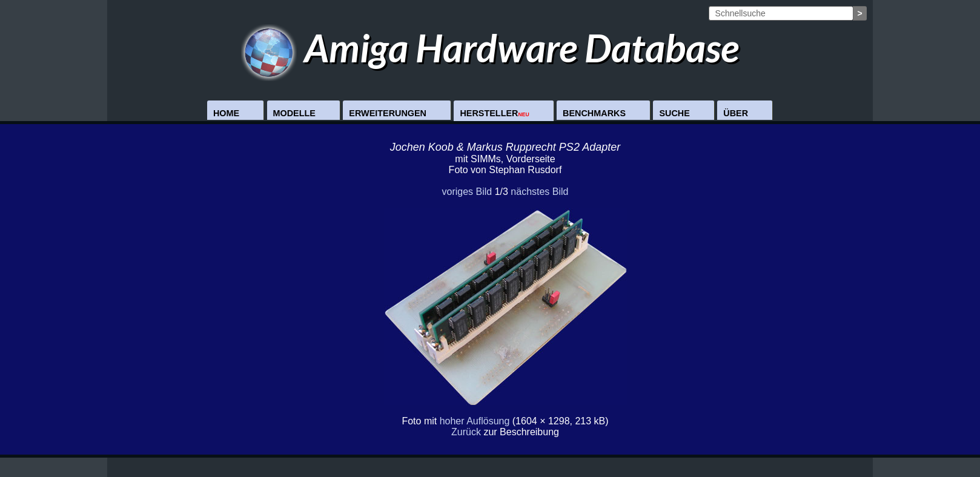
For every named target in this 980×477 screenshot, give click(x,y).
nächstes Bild (539, 192)
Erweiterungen (388, 113)
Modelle (294, 113)
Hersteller (494, 113)
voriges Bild (467, 192)
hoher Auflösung (475, 421)
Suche (674, 113)
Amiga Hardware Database (490, 48)
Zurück (466, 432)
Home (226, 113)
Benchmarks (594, 113)
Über (736, 113)
